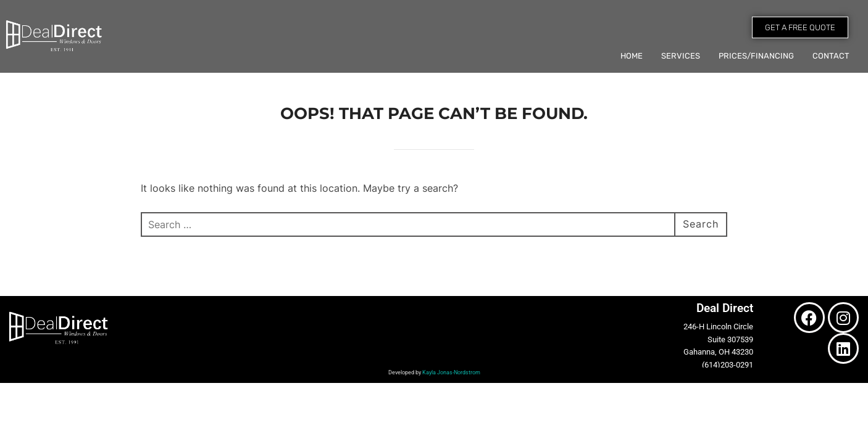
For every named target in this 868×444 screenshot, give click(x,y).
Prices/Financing (756, 56)
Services (681, 56)
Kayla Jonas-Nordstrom (451, 372)
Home (632, 56)
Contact (831, 56)
